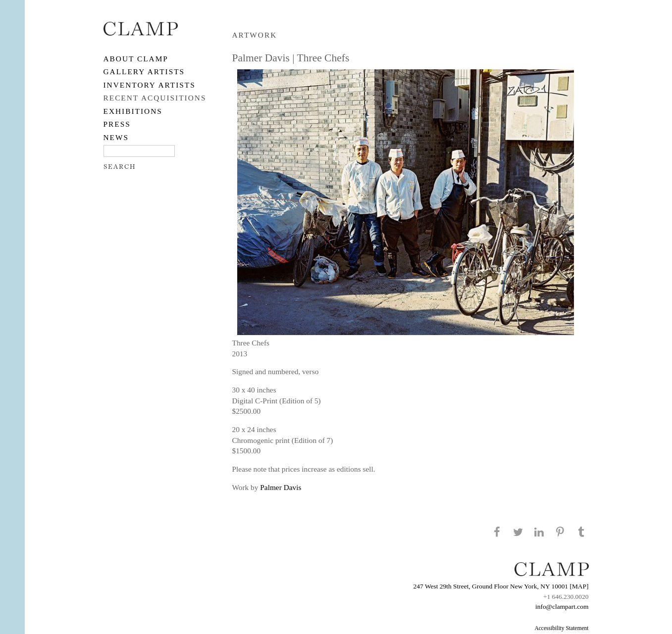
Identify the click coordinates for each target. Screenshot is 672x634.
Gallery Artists (144, 72)
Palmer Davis (281, 487)
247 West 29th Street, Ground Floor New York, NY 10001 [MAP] (501, 586)
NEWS (116, 137)
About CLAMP (136, 59)
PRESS (117, 124)
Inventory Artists (150, 85)
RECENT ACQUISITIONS (155, 98)
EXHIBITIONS (133, 111)
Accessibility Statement (561, 628)
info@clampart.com (562, 607)
